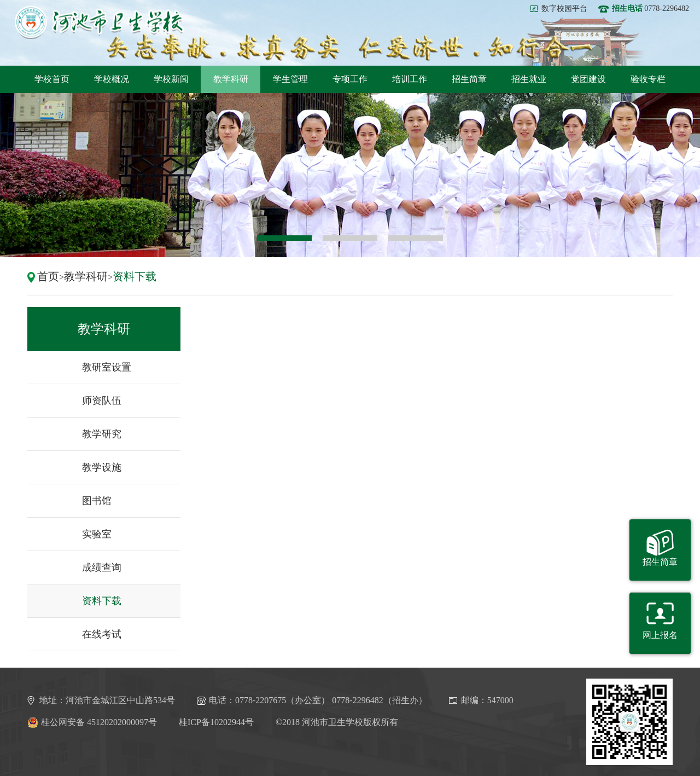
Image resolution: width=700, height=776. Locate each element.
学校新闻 (171, 79)
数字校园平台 (564, 8)
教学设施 (102, 467)
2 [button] (350, 238)
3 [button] (416, 238)
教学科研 (231, 79)
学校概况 (112, 79)
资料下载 (135, 276)
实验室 (97, 534)
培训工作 (410, 79)
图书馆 (97, 501)
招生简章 (469, 79)
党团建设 (588, 79)
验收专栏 (648, 79)
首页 (48, 276)
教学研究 (102, 434)
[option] (350, 175)
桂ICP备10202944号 (216, 722)
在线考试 (102, 634)
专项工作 (350, 79)
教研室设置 (107, 367)
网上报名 (660, 635)
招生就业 (529, 79)
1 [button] (284, 238)
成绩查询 (102, 567)
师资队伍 (102, 401)
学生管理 (290, 79)
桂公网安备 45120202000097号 (92, 722)
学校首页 (52, 79)
